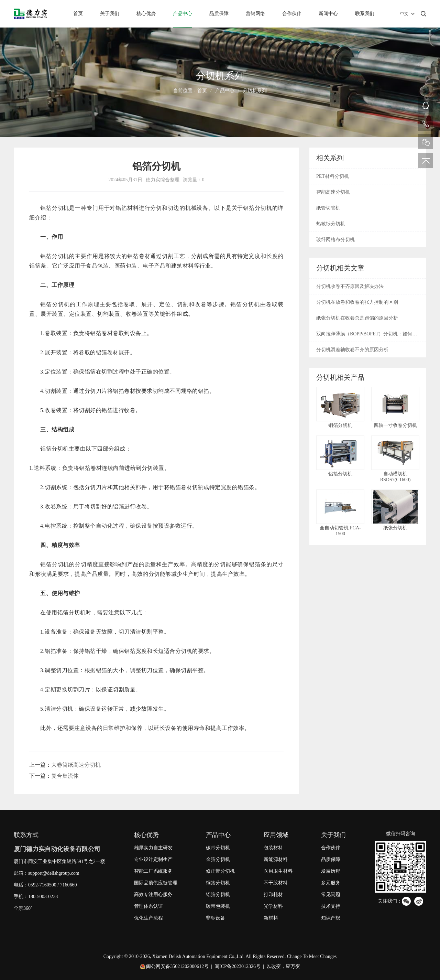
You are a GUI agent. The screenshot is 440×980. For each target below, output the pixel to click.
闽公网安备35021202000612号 (177, 966)
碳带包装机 (218, 906)
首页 (78, 14)
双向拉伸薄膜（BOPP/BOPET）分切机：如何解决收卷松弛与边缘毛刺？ (367, 336)
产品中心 (183, 14)
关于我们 (110, 14)
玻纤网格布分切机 (335, 240)
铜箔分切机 (218, 883)
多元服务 (331, 883)
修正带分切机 (220, 871)
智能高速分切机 (333, 192)
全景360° (23, 908)
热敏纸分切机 (331, 224)
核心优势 (146, 14)
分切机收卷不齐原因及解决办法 (350, 286)
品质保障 (219, 14)
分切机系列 (255, 91)
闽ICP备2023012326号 (238, 966)
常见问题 (331, 895)
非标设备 (216, 918)
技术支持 (331, 906)
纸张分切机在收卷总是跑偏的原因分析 (357, 318)
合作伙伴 (292, 14)
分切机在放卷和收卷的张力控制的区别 (357, 302)
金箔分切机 (218, 859)
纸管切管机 (328, 208)
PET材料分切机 (333, 176)
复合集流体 (65, 776)
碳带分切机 (218, 848)
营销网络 (255, 14)
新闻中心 (328, 14)
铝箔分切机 (218, 895)
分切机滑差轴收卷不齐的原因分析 (352, 350)
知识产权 (331, 918)
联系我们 (365, 14)
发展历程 (331, 871)
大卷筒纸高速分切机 (76, 765)
